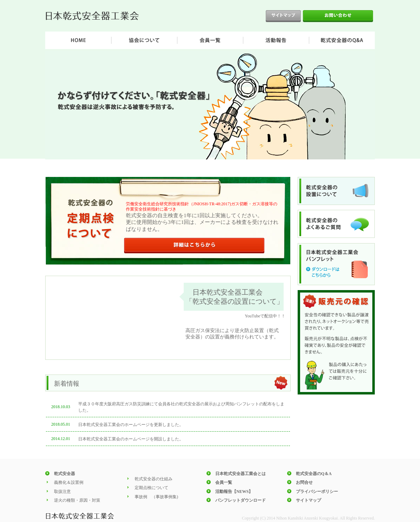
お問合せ (304, 482)
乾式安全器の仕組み (154, 479)
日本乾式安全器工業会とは (241, 474)
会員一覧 (224, 482)
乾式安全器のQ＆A (314, 474)
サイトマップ (309, 500)
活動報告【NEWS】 (234, 492)
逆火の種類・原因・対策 (77, 500)
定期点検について (151, 488)
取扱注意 (62, 492)
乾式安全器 (65, 474)
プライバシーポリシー (317, 492)
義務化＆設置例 (69, 482)
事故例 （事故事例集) (156, 497)
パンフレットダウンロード (241, 500)
